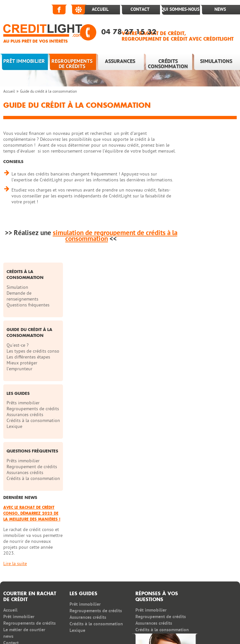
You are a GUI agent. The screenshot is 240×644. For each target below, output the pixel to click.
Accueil (100, 9)
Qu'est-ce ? (198, 212)
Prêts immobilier (203, 276)
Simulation (197, 154)
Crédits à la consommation (201, 302)
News (220, 9)
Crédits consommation (168, 64)
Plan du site (175, 570)
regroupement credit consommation (192, 609)
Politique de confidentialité (31, 583)
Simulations (216, 61)
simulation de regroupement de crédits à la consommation (114, 236)
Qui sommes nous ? (130, 570)
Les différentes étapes (208, 230)
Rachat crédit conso (70, 609)
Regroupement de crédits (204, 360)
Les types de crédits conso (206, 221)
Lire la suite (195, 472)
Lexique (194, 311)
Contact (140, 9)
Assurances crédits (205, 294)
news (8, 544)
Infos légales (213, 570)
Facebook (59, 9)
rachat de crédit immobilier (56, 621)
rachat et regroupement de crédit (77, 626)
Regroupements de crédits (72, 64)
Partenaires (15, 570)
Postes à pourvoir (57, 570)
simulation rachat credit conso (123, 609)
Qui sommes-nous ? (180, 14)
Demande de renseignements (202, 163)
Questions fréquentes (208, 172)
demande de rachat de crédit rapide (121, 621)
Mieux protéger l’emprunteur (202, 239)
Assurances (120, 61)
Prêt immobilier (24, 61)
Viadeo (79, 9)
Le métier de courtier (24, 538)
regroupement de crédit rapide (34, 615)
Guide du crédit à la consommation (49, 91)
